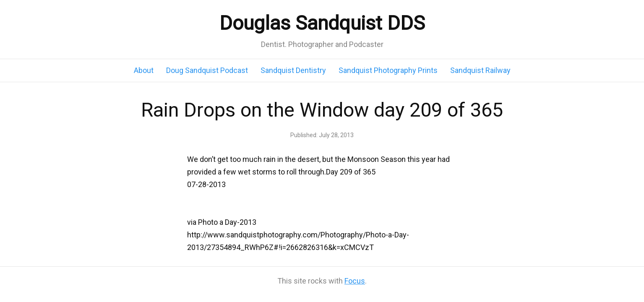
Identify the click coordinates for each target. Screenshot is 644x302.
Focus (355, 281)
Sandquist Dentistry (293, 70)
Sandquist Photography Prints (388, 70)
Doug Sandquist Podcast (207, 70)
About (144, 70)
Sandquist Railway (480, 70)
